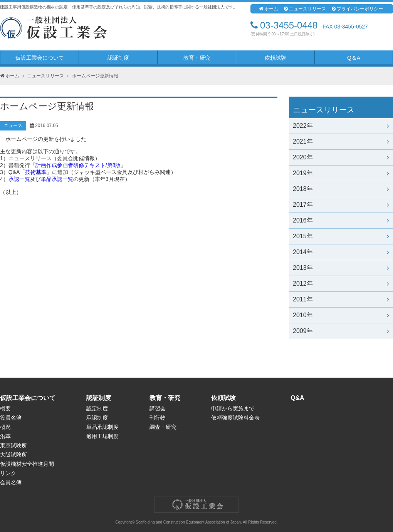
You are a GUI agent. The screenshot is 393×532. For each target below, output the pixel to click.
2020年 (341, 157)
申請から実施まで (233, 408)
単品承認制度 (102, 427)
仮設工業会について (40, 58)
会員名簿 (11, 482)
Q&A (297, 398)
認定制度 (97, 408)
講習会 (158, 408)
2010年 (341, 315)
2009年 (341, 331)
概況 (5, 427)
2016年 (341, 220)
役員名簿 (11, 418)
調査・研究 (163, 427)
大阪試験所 (13, 455)
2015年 (341, 236)
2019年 (341, 173)
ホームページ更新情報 (95, 76)
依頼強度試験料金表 (235, 418)
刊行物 (158, 418)
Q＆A (354, 58)
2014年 (341, 252)
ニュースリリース (305, 9)
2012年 (341, 284)
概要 (5, 408)
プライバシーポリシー (357, 9)
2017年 (341, 205)
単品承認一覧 (57, 179)
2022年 (341, 126)
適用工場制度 (102, 436)
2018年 (341, 189)
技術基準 (36, 172)
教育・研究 (197, 58)
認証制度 (118, 58)
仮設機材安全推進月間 (27, 464)
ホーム (269, 9)
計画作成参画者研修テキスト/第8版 (78, 165)
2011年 (341, 299)
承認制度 (97, 418)
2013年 (341, 268)
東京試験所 (13, 445)
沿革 (5, 436)
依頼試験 (275, 58)
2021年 (341, 141)
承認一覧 (19, 179)
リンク (8, 473)
